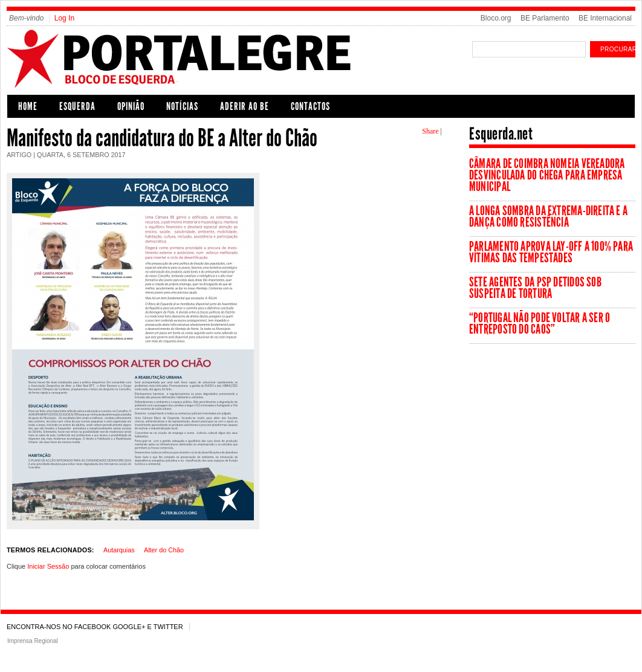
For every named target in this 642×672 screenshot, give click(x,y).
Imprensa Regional (33, 641)
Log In (64, 18)
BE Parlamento (545, 18)
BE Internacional (605, 18)
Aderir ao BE (245, 106)
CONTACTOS (310, 106)
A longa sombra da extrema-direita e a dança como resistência (548, 216)
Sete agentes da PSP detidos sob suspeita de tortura (535, 288)
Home (28, 106)
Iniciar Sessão (48, 566)
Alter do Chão (164, 550)
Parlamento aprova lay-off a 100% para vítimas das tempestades (551, 252)
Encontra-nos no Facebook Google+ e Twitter (95, 627)
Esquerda (77, 106)
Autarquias (119, 550)
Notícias (182, 106)
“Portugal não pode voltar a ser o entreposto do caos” (540, 323)
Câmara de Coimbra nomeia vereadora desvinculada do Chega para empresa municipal (547, 175)
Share (430, 131)
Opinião (131, 106)
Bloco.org (496, 18)
